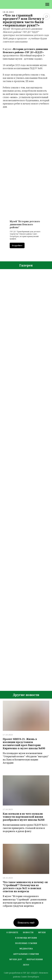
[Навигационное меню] (47, 4)
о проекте (12, 932)
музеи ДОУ (16, 959)
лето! (26, 965)
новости (28, 932)
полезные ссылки (26, 943)
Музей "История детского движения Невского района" (25, 224)
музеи (42, 932)
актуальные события (26, 954)
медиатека (26, 949)
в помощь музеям (26, 938)
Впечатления (35, 959)
